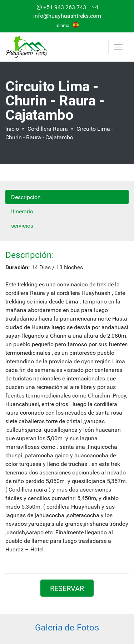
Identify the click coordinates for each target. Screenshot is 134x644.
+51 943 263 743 (61, 7)
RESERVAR (67, 588)
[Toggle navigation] (118, 47)
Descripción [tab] (26, 197)
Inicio (12, 128)
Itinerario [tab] (22, 211)
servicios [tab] (22, 225)
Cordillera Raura (48, 128)
